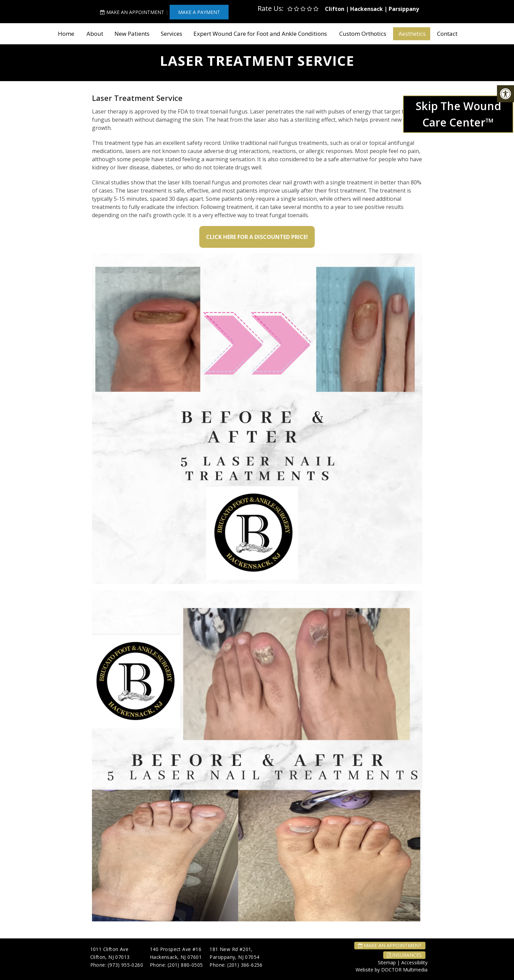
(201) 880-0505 (185, 965)
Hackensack (367, 9)
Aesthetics (412, 34)
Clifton (335, 9)
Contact (447, 34)
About (95, 34)
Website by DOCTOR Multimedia (392, 970)
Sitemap (387, 962)
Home (66, 34)
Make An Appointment (132, 12)
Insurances (404, 955)
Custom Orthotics (363, 34)
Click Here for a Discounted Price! (257, 237)
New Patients (132, 34)
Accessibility (414, 962)
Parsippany (404, 9)
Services (172, 34)
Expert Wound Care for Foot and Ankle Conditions (260, 34)
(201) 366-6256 (245, 965)
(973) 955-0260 (125, 965)
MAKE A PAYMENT (199, 12)
